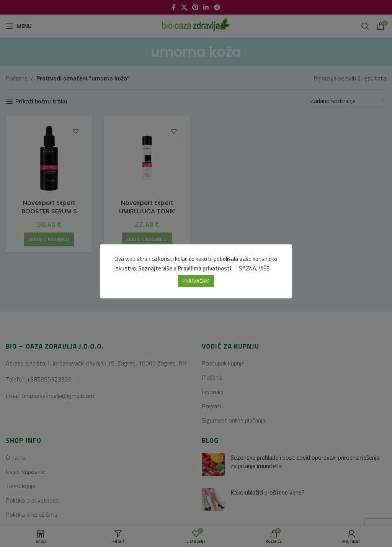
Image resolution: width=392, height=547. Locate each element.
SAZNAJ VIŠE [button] (255, 269)
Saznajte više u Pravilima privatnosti (185, 269)
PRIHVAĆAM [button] (196, 281)
